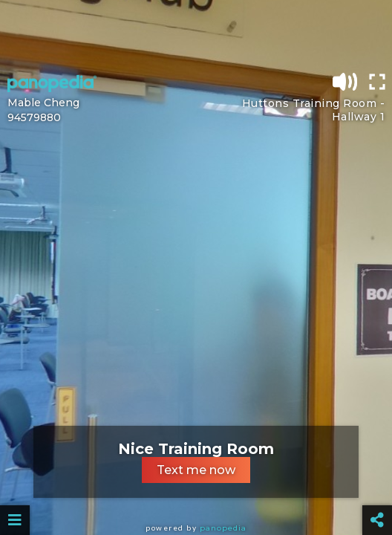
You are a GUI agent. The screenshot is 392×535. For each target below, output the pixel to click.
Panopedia (223, 528)
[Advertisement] (196, 33)
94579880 (34, 117)
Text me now (196, 470)
